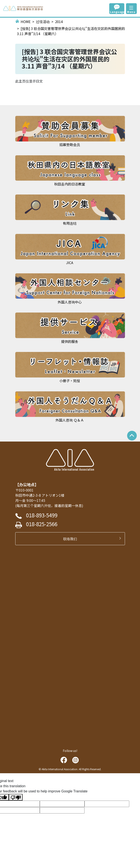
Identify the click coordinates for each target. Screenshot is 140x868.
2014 (59, 22)
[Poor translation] (16, 797)
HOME (26, 22)
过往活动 (43, 22)
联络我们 (72, 539)
